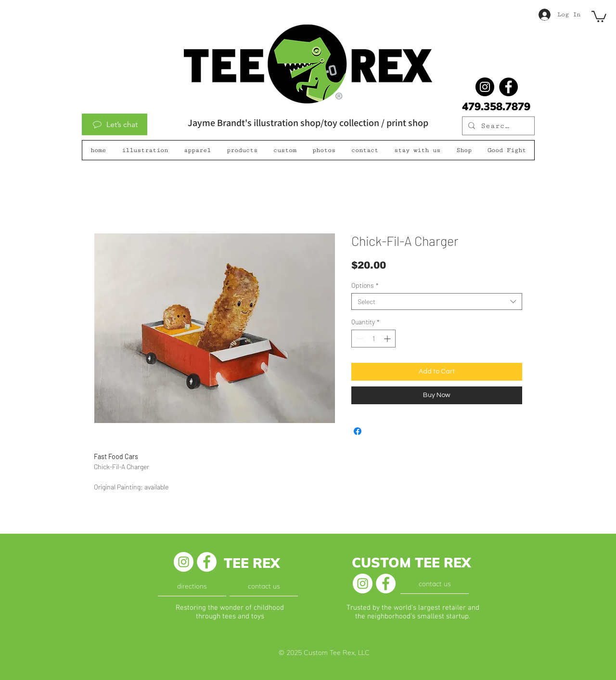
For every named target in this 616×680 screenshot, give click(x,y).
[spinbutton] (373, 339)
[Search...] (497, 126)
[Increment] (388, 339)
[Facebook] (508, 87)
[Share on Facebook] (358, 431)
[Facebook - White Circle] (207, 562)
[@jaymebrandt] (485, 87)
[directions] (192, 586)
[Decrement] (359, 339)
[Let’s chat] (115, 124)
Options (365, 285)
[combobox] (437, 302)
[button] (599, 16)
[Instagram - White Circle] (184, 562)
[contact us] (264, 586)
